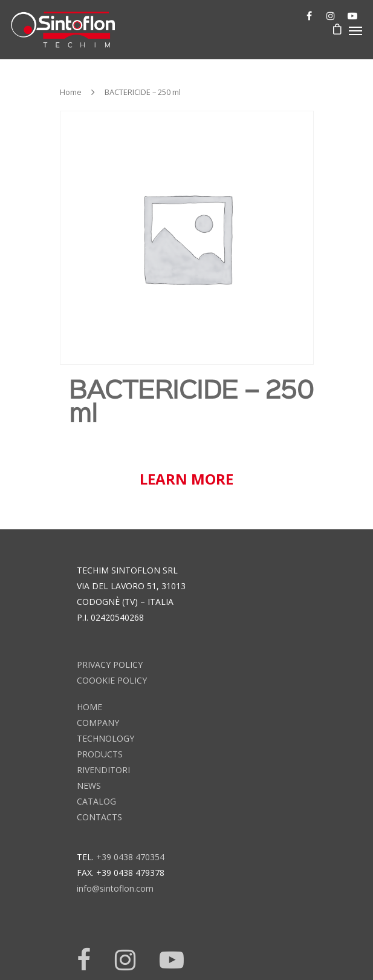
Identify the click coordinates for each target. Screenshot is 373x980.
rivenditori (103, 770)
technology (105, 738)
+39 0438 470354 (130, 857)
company (98, 723)
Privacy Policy (110, 665)
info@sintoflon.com (115, 888)
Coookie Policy (112, 680)
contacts (99, 817)
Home (71, 92)
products (100, 754)
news (89, 786)
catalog (96, 801)
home (89, 707)
